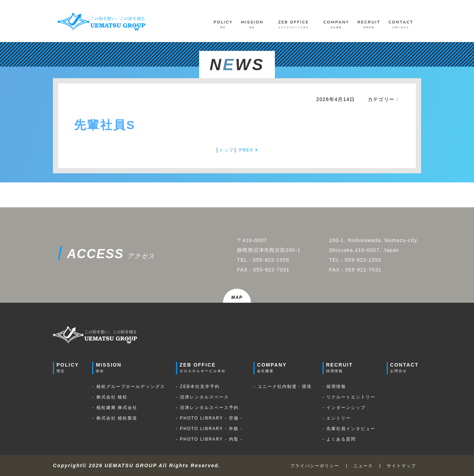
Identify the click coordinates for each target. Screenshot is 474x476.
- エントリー (337, 418)
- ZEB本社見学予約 (198, 387)
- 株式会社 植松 (110, 397)
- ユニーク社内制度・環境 (282, 387)
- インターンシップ (344, 408)
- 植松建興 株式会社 (115, 408)
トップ (226, 150)
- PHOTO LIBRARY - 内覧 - (209, 439)
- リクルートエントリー (349, 397)
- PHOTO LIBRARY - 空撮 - (209, 418)
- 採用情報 (334, 387)
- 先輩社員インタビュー (349, 429)
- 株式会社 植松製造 (115, 418)
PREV (249, 150)
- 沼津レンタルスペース (202, 397)
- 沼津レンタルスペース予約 (207, 408)
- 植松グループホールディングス (128, 387)
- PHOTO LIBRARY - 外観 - (209, 429)
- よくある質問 (339, 439)
